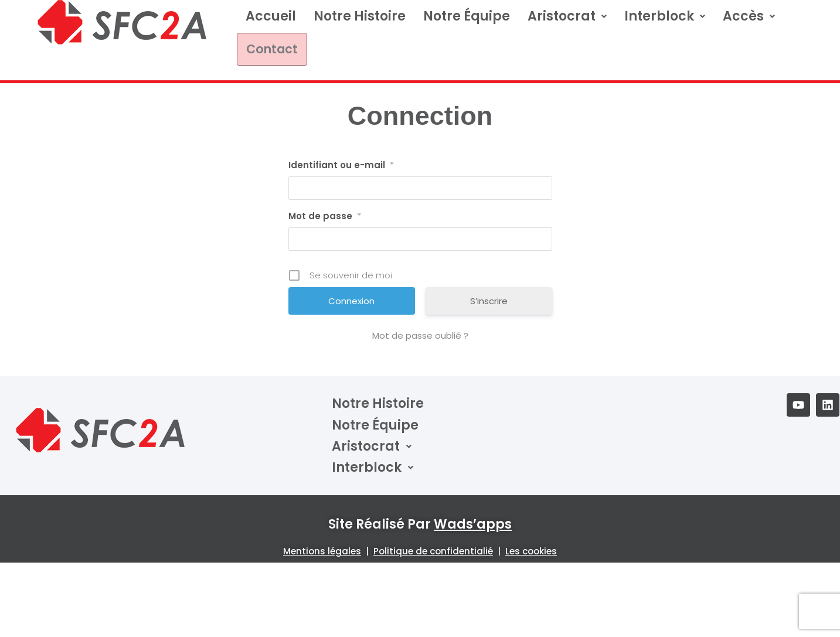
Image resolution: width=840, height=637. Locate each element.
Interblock (665, 16)
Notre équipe (467, 16)
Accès (749, 16)
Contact (267, 48)
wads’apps (473, 522)
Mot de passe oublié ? (420, 333)
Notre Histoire (360, 16)
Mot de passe (325, 214)
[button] (567, 16)
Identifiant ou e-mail (341, 163)
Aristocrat (567, 16)
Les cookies (531, 549)
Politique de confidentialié (433, 549)
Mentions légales (322, 549)
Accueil (271, 16)
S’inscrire (489, 299)
